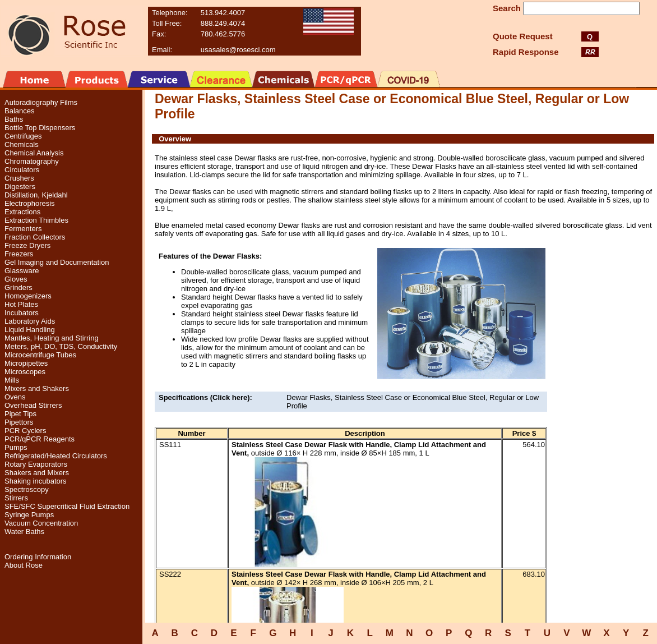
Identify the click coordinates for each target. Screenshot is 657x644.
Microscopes (25, 372)
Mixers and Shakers (37, 388)
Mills (12, 380)
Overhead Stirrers (33, 405)
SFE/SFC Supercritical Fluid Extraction (67, 506)
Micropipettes (26, 363)
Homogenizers (28, 296)
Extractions (22, 212)
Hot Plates (21, 304)
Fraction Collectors (35, 237)
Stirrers (16, 498)
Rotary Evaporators (36, 464)
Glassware (22, 271)
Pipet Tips (20, 414)
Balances (19, 111)
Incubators (22, 313)
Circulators (22, 170)
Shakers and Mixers (37, 473)
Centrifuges (23, 136)
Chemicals (22, 144)
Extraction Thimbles (36, 220)
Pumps (16, 447)
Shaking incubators (36, 481)
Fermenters (23, 229)
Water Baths (24, 532)
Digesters (20, 187)
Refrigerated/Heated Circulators (56, 456)
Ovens (15, 397)
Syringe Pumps (29, 515)
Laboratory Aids (30, 321)
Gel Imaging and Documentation (57, 262)
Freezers (19, 254)
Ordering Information (38, 557)
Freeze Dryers (27, 245)
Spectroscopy (27, 489)
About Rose (24, 565)
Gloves (16, 279)
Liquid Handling (30, 330)
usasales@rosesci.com (238, 50)
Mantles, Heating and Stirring (52, 338)
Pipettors (19, 422)
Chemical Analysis (34, 153)
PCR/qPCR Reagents (40, 439)
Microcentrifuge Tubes (40, 355)
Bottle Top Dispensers (40, 128)
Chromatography (32, 161)
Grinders (18, 287)
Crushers (19, 178)
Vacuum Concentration (41, 523)
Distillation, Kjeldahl (36, 195)
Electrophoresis (30, 203)
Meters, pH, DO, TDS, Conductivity (61, 346)
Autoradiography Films (41, 102)
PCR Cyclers (25, 431)
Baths (14, 119)
